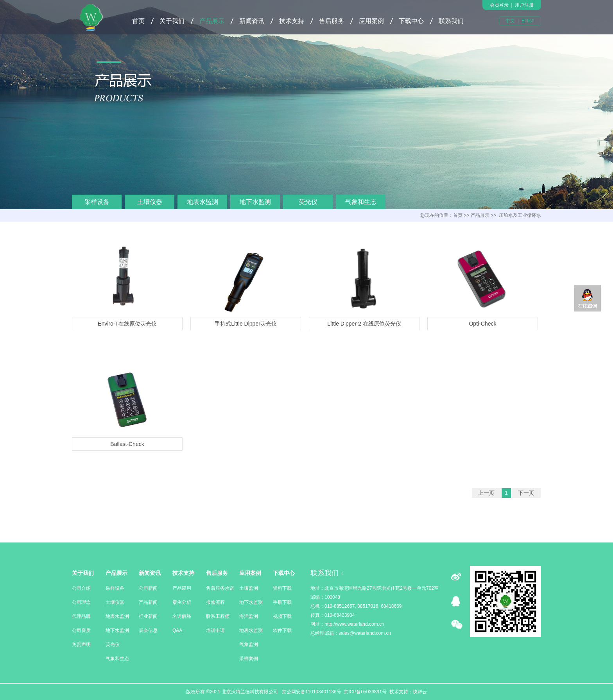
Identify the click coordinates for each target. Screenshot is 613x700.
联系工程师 (218, 616)
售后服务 (332, 21)
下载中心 (411, 21)
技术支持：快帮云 (408, 692)
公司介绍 (81, 588)
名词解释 (182, 616)
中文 (510, 21)
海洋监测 (249, 616)
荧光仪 (308, 202)
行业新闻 (148, 616)
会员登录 (499, 5)
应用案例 (371, 21)
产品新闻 (148, 602)
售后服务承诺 (220, 588)
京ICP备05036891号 (365, 692)
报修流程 (215, 602)
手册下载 (282, 602)
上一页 (486, 493)
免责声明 (81, 645)
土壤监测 (249, 588)
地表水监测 (203, 202)
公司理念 (81, 602)
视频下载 (282, 616)
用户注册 (524, 5)
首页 (138, 21)
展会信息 (148, 630)
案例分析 (182, 602)
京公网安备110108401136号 (311, 692)
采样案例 (249, 659)
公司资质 (81, 630)
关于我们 (172, 21)
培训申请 (215, 630)
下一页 (526, 493)
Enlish (528, 21)
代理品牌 (81, 616)
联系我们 (451, 21)
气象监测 (249, 645)
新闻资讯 (252, 21)
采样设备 (97, 202)
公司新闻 (148, 588)
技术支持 (292, 21)
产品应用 (182, 588)
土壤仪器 (150, 202)
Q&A (177, 630)
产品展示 (212, 21)
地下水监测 (255, 202)
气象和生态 (361, 202)
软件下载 (282, 630)
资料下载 (282, 588)
